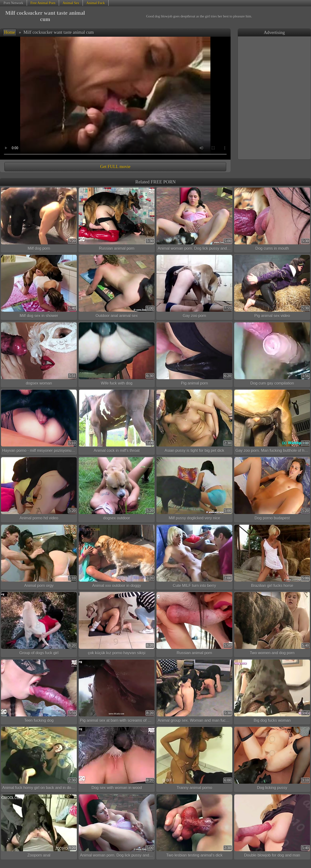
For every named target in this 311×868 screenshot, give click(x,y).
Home (10, 32)
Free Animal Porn (43, 3)
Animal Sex (71, 3)
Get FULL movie (115, 167)
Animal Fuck (96, 3)
